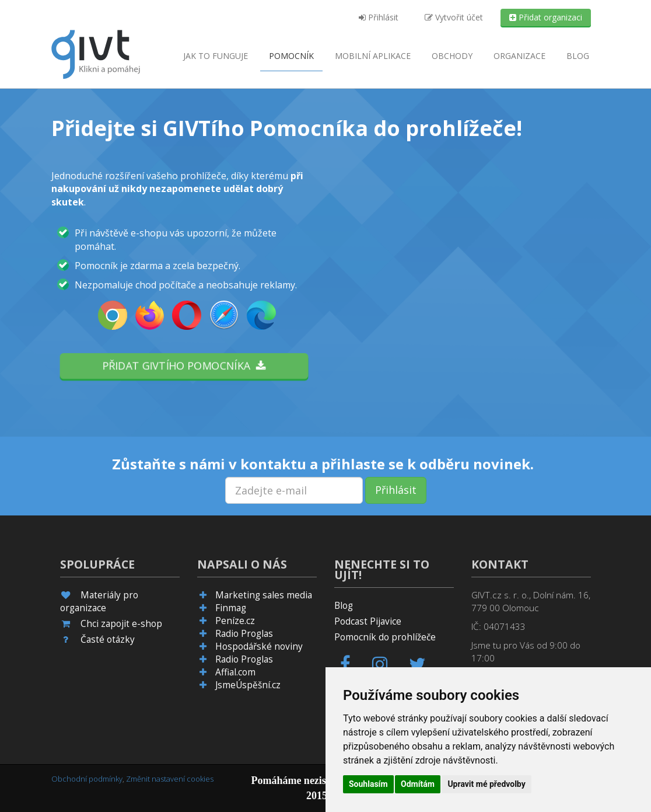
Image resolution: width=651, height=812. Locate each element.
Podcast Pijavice (368, 621)
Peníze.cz (235, 621)
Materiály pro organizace (99, 602)
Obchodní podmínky (87, 779)
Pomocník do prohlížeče (385, 637)
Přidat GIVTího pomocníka (184, 365)
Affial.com (235, 672)
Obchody (452, 56)
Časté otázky (108, 640)
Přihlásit (379, 17)
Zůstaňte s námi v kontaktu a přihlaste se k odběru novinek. (323, 464)
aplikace (373, 56)
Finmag (231, 608)
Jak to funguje (216, 56)
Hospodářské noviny (259, 647)
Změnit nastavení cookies (170, 779)
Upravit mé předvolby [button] (486, 784)
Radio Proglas (244, 634)
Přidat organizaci (546, 17)
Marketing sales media (264, 595)
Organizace (519, 56)
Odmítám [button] (418, 784)
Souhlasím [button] (368, 784)
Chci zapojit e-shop (121, 624)
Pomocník (291, 56)
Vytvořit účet (454, 17)
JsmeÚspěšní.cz (248, 685)
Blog (578, 56)
